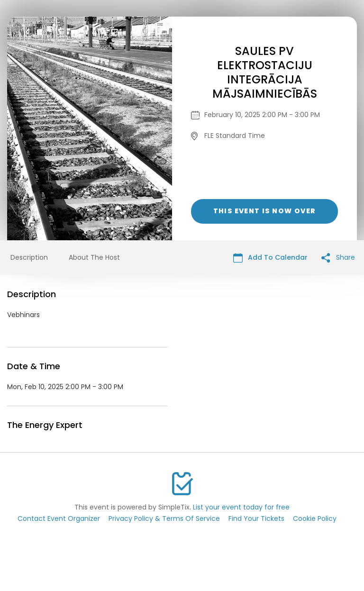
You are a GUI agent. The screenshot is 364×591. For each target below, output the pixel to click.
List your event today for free (241, 507)
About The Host (94, 257)
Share (338, 258)
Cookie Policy (315, 518)
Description (29, 257)
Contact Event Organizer (59, 518)
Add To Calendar (270, 258)
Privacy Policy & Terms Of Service (164, 518)
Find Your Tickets (256, 518)
